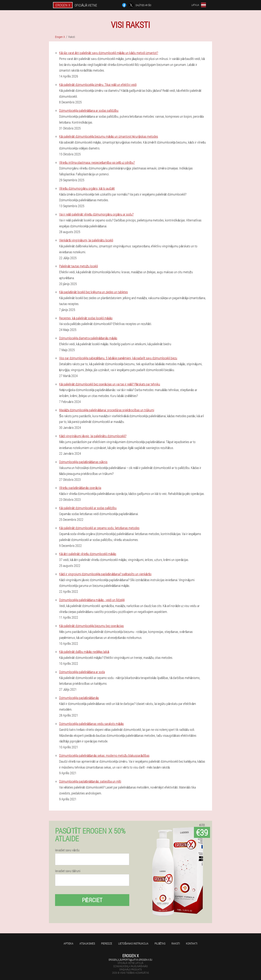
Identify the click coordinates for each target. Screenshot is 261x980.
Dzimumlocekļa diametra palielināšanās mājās (88, 338)
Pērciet (92, 900)
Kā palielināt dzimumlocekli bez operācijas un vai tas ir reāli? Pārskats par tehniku (110, 384)
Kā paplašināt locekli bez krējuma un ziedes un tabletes (93, 292)
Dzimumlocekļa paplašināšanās (79, 698)
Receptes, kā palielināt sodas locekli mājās (86, 318)
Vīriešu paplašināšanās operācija (80, 488)
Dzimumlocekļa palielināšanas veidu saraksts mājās (91, 724)
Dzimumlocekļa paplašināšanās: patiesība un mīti (90, 781)
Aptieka (69, 943)
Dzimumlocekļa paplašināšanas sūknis (83, 462)
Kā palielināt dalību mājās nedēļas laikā (84, 652)
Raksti (176, 943)
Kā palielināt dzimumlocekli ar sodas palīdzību (88, 508)
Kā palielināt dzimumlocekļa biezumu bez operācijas (91, 626)
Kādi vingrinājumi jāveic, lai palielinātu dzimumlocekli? (93, 436)
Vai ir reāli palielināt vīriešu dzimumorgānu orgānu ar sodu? (96, 214)
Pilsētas (160, 943)
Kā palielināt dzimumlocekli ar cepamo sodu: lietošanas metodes (99, 528)
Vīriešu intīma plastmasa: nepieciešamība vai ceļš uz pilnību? (97, 162)
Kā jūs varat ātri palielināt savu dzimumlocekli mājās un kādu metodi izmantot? (109, 53)
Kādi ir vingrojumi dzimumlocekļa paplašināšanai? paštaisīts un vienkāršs (105, 574)
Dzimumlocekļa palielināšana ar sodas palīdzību (89, 110)
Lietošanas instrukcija (133, 943)
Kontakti (192, 943)
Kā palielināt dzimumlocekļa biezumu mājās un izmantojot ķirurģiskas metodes (109, 136)
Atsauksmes (87, 943)
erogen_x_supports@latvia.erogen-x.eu (130, 960)
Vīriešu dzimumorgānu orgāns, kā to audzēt (87, 188)
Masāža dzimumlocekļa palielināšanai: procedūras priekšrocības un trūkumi (107, 410)
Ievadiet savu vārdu (67, 850)
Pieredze (107, 943)
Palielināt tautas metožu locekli (79, 266)
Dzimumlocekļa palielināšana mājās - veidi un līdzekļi (92, 600)
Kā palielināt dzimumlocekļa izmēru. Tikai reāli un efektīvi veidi (98, 85)
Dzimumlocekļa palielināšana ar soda (82, 672)
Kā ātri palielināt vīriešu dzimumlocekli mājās (88, 554)
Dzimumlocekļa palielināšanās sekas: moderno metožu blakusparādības (104, 755)
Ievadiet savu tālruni (68, 871)
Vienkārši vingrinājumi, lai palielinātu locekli (86, 240)
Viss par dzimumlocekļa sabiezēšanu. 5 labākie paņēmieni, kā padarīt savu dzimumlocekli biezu (118, 358)
